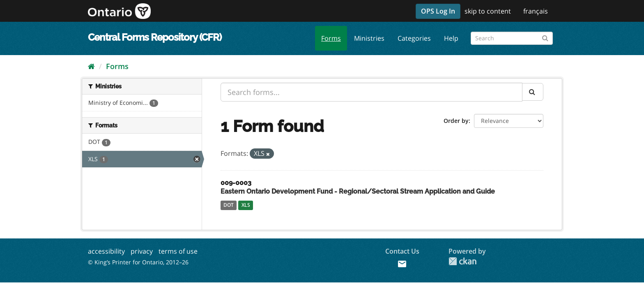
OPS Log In (438, 11)
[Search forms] (512, 38)
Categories (414, 38)
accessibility (106, 251)
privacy (142, 251)
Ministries (369, 38)
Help (451, 38)
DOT (229, 205)
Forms (331, 38)
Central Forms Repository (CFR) (155, 37)
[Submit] (545, 37)
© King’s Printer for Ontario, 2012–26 (138, 262)
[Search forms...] (371, 92)
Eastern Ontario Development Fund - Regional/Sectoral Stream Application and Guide (358, 191)
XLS (246, 205)
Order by (456, 121)
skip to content (488, 11)
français (536, 11)
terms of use (178, 251)
